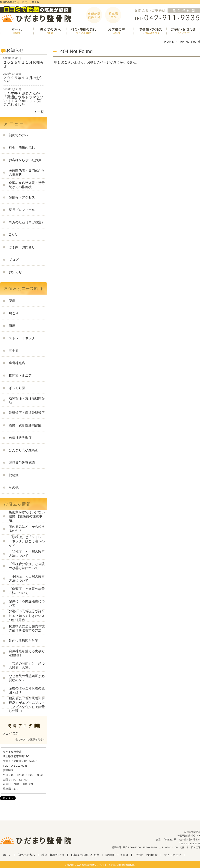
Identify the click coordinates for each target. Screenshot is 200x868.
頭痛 (12, 326)
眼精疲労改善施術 (22, 463)
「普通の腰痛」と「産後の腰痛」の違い (27, 666)
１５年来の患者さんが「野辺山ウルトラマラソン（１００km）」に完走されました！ (23, 99)
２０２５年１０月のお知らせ (23, 80)
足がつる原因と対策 (23, 641)
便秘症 (14, 475)
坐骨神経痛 (17, 363)
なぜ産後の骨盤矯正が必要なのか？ (27, 678)
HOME (169, 42)
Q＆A (13, 235)
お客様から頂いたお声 (117, 32)
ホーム (17, 32)
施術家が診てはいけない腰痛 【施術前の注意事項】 (27, 516)
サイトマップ (172, 855)
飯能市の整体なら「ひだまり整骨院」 (99, 865)
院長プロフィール (22, 210)
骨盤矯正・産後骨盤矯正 (27, 413)
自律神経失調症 (20, 438)
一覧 (41, 112)
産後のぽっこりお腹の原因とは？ (27, 690)
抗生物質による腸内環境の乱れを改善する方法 (27, 628)
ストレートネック (22, 338)
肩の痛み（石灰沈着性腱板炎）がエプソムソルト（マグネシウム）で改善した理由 (27, 705)
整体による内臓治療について (27, 603)
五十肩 (14, 351)
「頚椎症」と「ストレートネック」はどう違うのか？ (27, 541)
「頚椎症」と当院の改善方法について (27, 554)
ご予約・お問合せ (183, 32)
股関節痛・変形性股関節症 (27, 400)
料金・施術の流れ (83, 32)
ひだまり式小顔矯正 (23, 450)
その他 (14, 487)
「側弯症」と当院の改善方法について (27, 591)
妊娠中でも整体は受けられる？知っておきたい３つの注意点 (27, 616)
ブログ (14, 260)
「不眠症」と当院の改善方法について (27, 578)
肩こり (14, 313)
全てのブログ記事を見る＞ (30, 739)
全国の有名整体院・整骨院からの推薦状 (27, 185)
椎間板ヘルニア (20, 375)
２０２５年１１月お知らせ (23, 64)
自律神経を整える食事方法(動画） (27, 653)
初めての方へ (50, 32)
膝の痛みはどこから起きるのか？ (27, 529)
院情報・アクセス (150, 32)
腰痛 (12, 301)
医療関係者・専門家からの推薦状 (27, 172)
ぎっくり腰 (17, 388)
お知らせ (15, 272)
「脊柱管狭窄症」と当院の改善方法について (27, 566)
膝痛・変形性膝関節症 (25, 425)
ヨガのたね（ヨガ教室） (27, 222)
